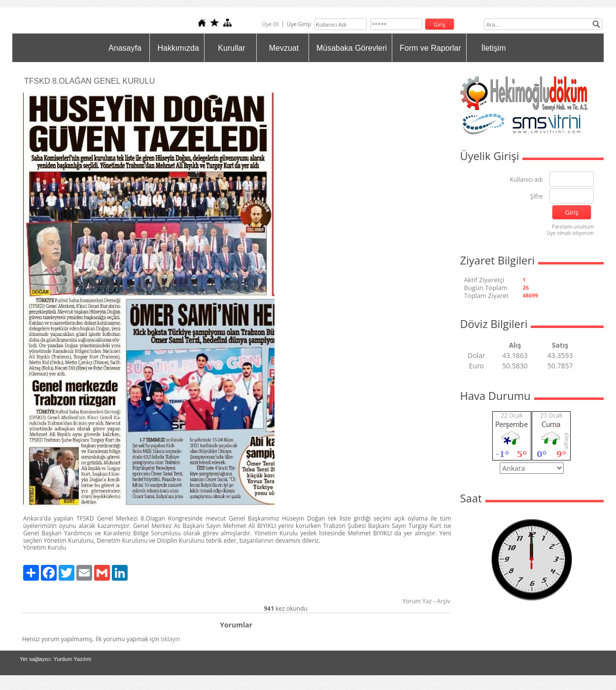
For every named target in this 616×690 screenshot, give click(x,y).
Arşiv (443, 601)
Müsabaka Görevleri (352, 48)
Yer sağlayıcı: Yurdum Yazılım (55, 659)
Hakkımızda (178, 48)
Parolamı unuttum (573, 227)
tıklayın (171, 639)
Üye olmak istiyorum (570, 233)
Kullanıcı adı (527, 180)
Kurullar (231, 48)
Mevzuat (284, 48)
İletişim (494, 48)
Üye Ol (270, 24)
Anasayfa (125, 48)
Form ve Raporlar (430, 48)
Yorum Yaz (417, 601)
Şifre (536, 197)
